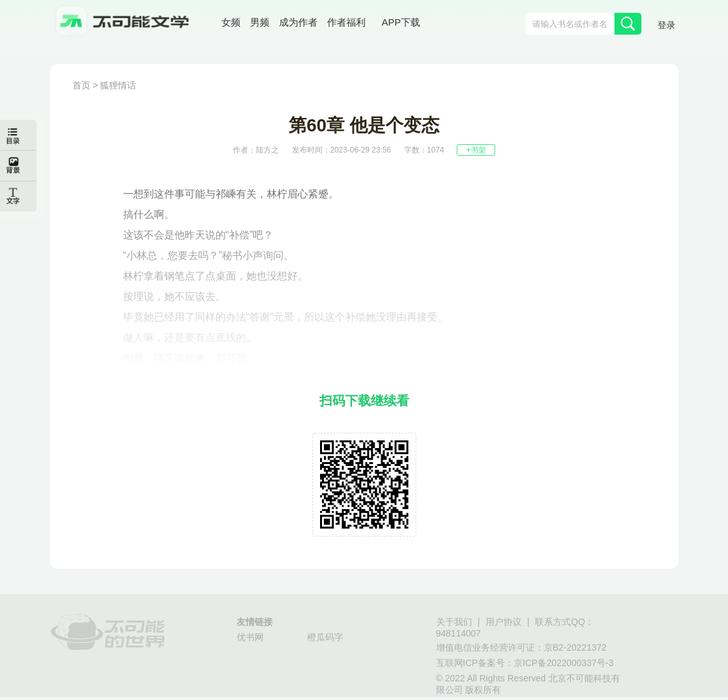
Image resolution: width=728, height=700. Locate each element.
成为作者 (298, 22)
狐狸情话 (118, 85)
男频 (260, 22)
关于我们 (454, 622)
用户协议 (504, 622)
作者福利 (346, 22)
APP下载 (401, 22)
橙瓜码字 (325, 637)
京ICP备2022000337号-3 (564, 663)
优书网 (250, 637)
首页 (81, 85)
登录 (666, 25)
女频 (231, 22)
